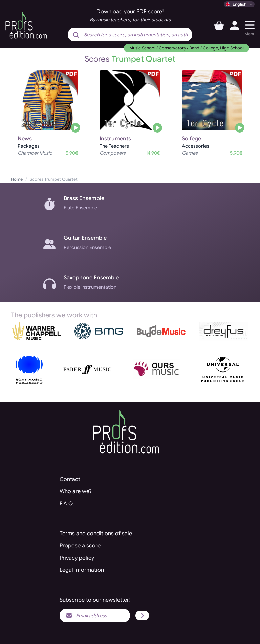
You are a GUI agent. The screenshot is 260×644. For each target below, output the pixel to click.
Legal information (82, 570)
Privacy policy (77, 558)
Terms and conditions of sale (96, 534)
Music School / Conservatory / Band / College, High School (187, 48)
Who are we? (76, 491)
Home (17, 179)
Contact (70, 479)
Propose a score (80, 546)
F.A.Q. (67, 504)
